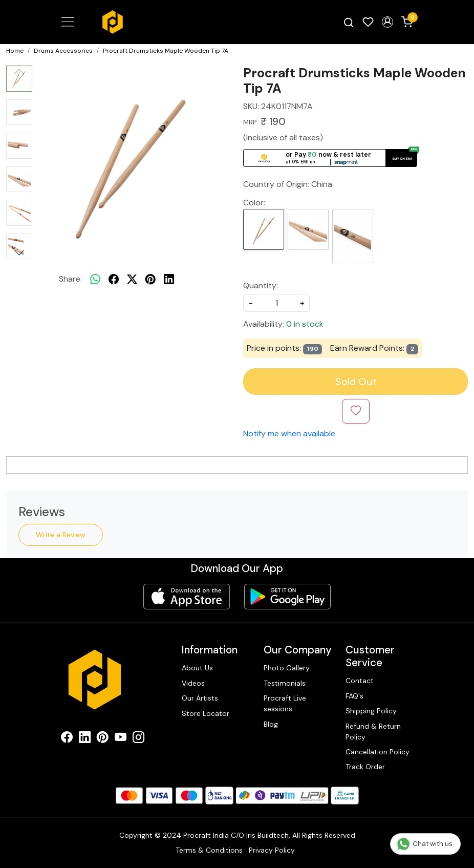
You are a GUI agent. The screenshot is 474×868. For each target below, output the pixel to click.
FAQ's (354, 696)
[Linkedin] (85, 739)
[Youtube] (121, 739)
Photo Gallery (287, 668)
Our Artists (200, 698)
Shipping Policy (371, 711)
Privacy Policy (272, 850)
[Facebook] (67, 739)
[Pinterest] (103, 739)
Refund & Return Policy (373, 731)
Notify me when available (289, 433)
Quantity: (261, 285)
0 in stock (305, 324)
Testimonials (285, 683)
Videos (193, 683)
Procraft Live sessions (285, 703)
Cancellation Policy (378, 752)
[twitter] (132, 279)
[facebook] (114, 279)
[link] (349, 22)
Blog (271, 724)
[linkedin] (169, 279)
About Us (197, 668)
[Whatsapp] (95, 279)
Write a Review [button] (61, 534)
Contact (360, 681)
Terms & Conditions (209, 850)
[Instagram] (138, 739)
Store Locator (206, 713)
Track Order (365, 767)
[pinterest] (150, 279)
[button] (387, 22)
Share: (70, 279)
